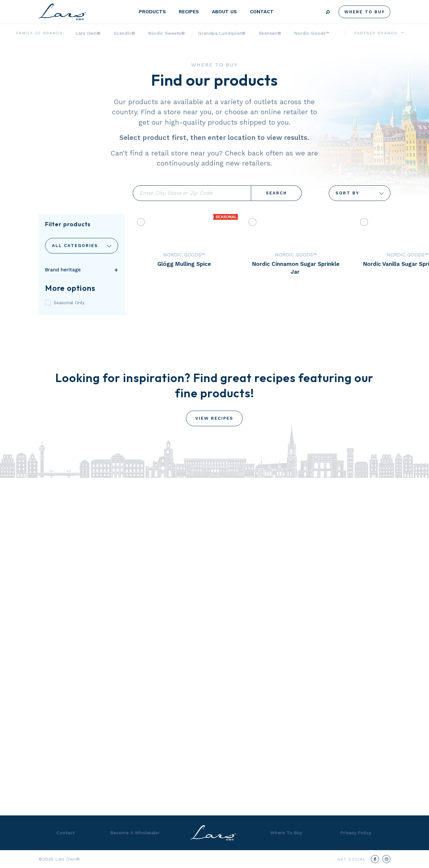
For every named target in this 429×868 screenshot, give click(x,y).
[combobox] (82, 246)
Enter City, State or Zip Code (192, 193)
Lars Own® (88, 33)
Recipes (189, 12)
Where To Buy (365, 12)
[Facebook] (375, 859)
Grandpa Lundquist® (222, 33)
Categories (82, 246)
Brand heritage (63, 270)
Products (152, 12)
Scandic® (124, 33)
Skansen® (270, 33)
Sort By (360, 193)
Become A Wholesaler (135, 833)
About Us (224, 12)
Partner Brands (376, 33)
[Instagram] (386, 859)
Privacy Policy (356, 833)
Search (276, 193)
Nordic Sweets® (167, 33)
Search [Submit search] (328, 12)
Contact (262, 12)
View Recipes (214, 418)
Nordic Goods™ (312, 33)
